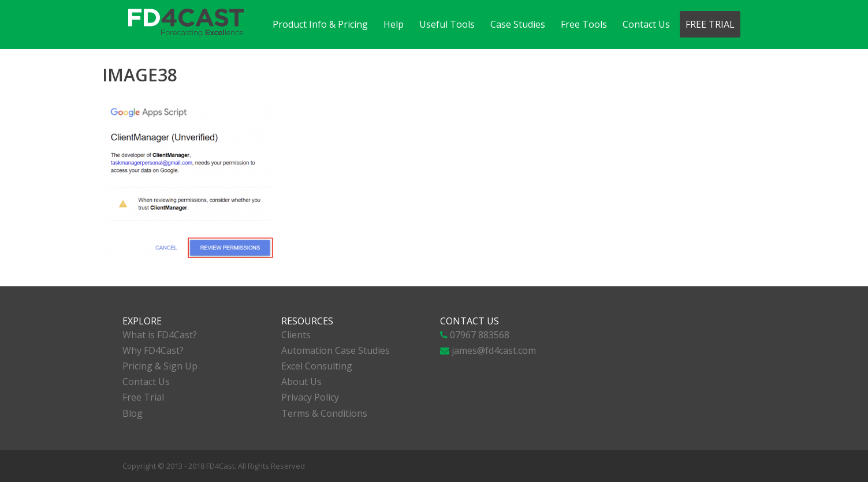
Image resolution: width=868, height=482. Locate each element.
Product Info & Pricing (320, 24)
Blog (133, 413)
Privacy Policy (310, 397)
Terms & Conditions (324, 413)
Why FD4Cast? (153, 350)
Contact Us (646, 24)
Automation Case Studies (336, 350)
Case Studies (518, 24)
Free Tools (584, 24)
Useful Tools (447, 24)
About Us (301, 382)
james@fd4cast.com (494, 350)
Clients (296, 335)
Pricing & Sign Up (160, 366)
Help (394, 24)
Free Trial (710, 24)
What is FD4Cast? (160, 335)
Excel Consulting (317, 366)
